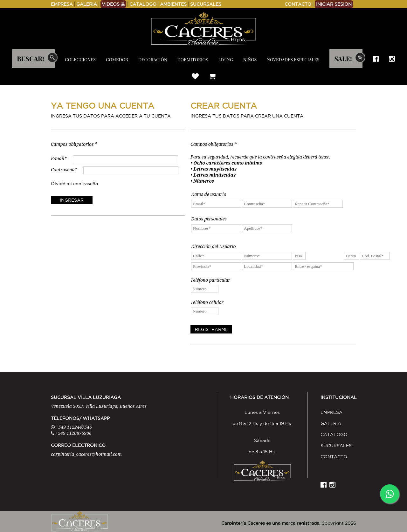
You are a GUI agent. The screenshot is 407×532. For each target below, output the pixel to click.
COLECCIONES (80, 60)
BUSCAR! (31, 59)
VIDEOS (113, 4)
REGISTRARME (211, 329)
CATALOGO (143, 4)
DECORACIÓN (153, 60)
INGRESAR (72, 200)
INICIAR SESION (334, 4)
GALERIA (87, 4)
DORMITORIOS (193, 60)
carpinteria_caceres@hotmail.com (86, 454)
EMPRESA (62, 4)
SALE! (343, 59)
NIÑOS (250, 60)
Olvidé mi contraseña (74, 184)
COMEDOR (117, 60)
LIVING (226, 60)
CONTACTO (298, 4)
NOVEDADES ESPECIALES (293, 60)
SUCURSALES (206, 4)
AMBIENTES (173, 4)
